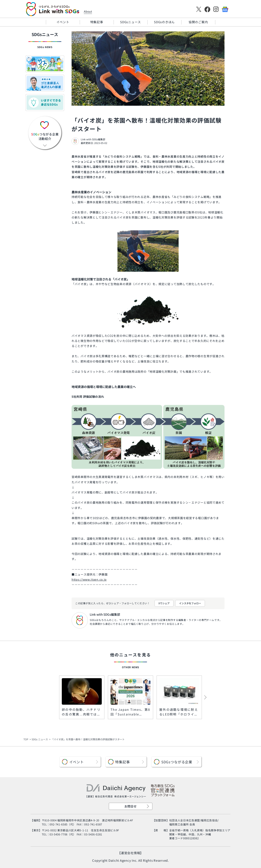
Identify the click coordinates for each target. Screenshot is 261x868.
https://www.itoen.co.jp (89, 579)
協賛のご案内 (198, 22)
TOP (26, 739)
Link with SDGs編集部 (93, 139)
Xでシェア (164, 603)
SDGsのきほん (164, 22)
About (88, 11)
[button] (197, 697)
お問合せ (130, 806)
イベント (63, 22)
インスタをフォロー (190, 603)
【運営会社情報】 (130, 853)
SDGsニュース (130, 22)
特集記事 (97, 22)
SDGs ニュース (40, 739)
